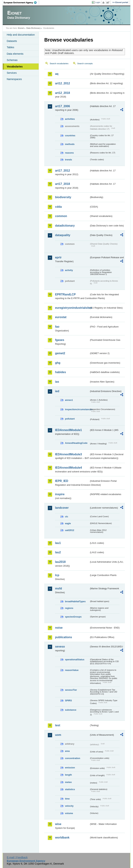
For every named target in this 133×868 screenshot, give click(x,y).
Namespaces (14, 79)
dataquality (63, 235)
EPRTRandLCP (65, 294)
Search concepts (85, 63)
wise (58, 824)
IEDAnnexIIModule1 (68, 430)
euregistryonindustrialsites (72, 308)
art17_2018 (62, 184)
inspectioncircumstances (77, 409)
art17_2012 (62, 171)
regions (69, 608)
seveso (60, 647)
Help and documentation (21, 35)
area (67, 751)
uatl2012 (69, 530)
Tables (10, 47)
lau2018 (60, 562)
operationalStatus (75, 659)
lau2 (58, 552)
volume (69, 813)
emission (70, 768)
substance (71, 710)
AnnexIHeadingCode (76, 443)
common (61, 216)
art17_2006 (62, 106)
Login (98, 2)
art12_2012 (62, 83)
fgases (60, 340)
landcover (62, 508)
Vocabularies (15, 67)
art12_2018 (62, 93)
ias (57, 382)
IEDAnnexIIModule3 (68, 454)
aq (57, 74)
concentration (73, 758)
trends (68, 160)
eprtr (58, 257)
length (68, 775)
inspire (60, 494)
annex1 (69, 400)
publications (63, 637)
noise (59, 628)
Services (12, 73)
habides (60, 372)
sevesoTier (71, 690)
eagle (68, 523)
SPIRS (68, 700)
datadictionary (65, 226)
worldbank (62, 838)
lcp (57, 575)
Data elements (15, 54)
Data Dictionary (34, 28)
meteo (68, 782)
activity (69, 270)
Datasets (12, 41)
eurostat (61, 317)
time (67, 799)
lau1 (58, 543)
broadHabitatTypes (75, 601)
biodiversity (63, 197)
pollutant (70, 419)
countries (70, 135)
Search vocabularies (59, 63)
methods (70, 144)
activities (70, 119)
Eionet (21, 28)
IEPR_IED (62, 481)
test (58, 725)
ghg (58, 363)
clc (66, 517)
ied (57, 391)
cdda (58, 207)
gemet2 (60, 353)
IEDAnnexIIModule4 (68, 468)
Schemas (12, 60)
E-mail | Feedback (17, 857)
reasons (69, 153)
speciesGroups (73, 617)
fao (57, 327)
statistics (70, 789)
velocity (69, 806)
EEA (21, 3)
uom (58, 735)
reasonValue (72, 670)
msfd (58, 588)
